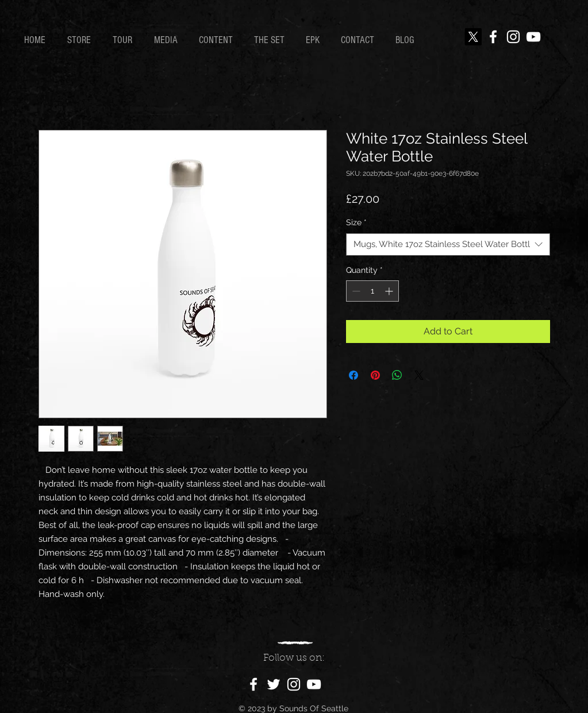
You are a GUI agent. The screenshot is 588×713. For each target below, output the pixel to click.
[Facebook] (493, 37)
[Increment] (390, 291)
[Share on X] (419, 375)
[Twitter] (274, 684)
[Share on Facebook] (353, 375)
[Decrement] (355, 291)
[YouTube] (533, 37)
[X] (473, 37)
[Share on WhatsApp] (397, 375)
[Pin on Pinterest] (375, 375)
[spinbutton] (372, 291)
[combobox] (448, 244)
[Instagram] (513, 37)
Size (356, 222)
